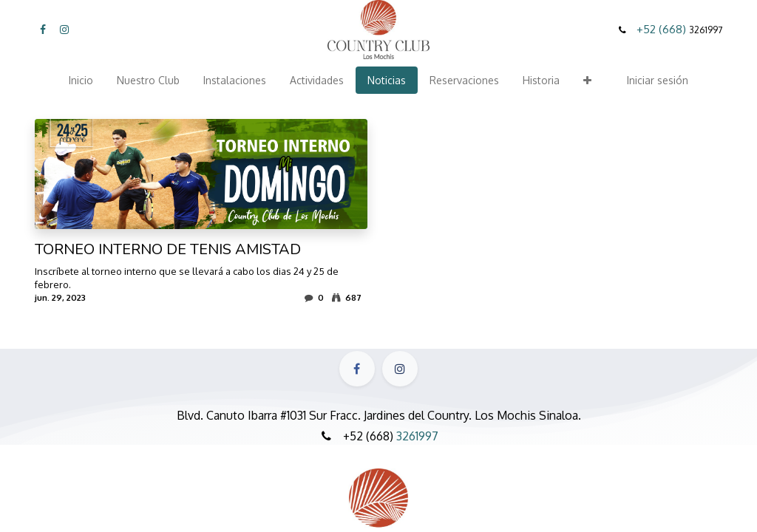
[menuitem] (81, 80)
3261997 (417, 436)
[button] (587, 80)
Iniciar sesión (658, 80)
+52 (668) (663, 29)
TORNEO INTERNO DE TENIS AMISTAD (168, 250)
